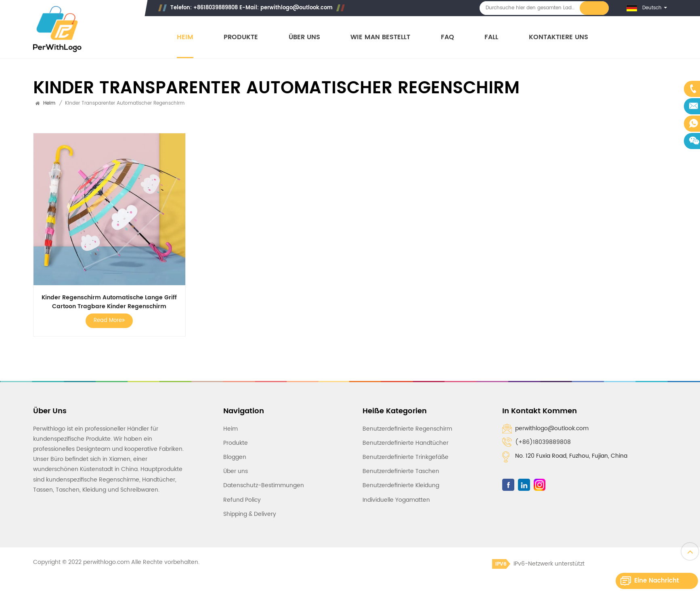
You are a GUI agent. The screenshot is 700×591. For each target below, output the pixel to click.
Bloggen (235, 457)
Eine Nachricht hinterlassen (657, 582)
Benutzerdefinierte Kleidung (401, 485)
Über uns (304, 37)
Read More (109, 321)
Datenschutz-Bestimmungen (264, 485)
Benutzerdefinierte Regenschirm (407, 429)
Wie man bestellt (380, 37)
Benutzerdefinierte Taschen (401, 471)
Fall (491, 37)
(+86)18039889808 (543, 442)
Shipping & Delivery (250, 514)
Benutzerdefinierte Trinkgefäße (406, 457)
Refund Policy (242, 500)
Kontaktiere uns (559, 37)
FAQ (447, 37)
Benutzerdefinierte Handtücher (406, 443)
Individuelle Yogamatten (396, 500)
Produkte (241, 37)
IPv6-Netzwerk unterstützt (538, 564)
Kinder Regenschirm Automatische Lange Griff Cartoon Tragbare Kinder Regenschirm (109, 302)
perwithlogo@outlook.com (297, 8)
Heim (185, 37)
